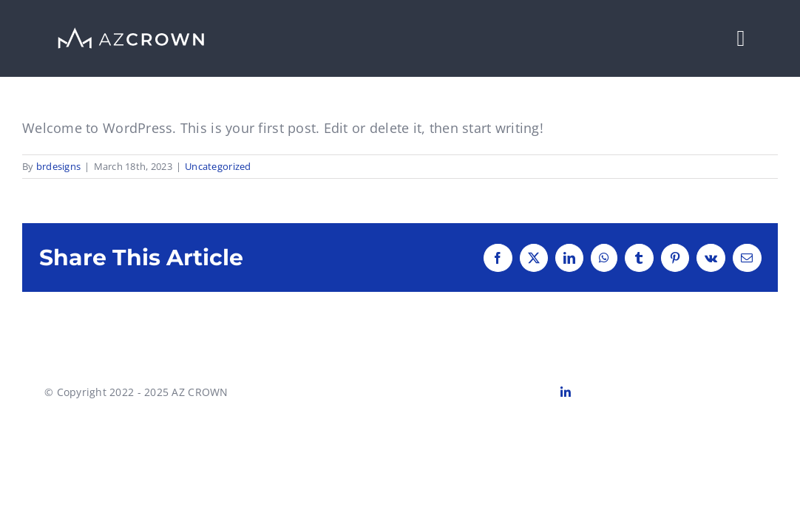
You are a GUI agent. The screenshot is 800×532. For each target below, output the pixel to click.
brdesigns (58, 166)
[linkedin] (566, 392)
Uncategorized (218, 166)
